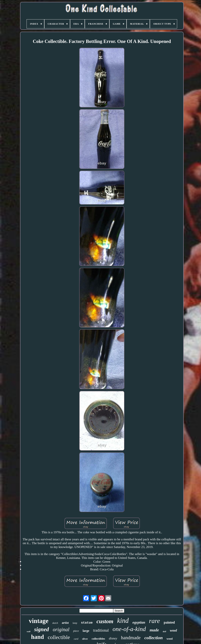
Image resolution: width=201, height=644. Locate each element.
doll (164, 631)
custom (105, 621)
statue (87, 623)
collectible (59, 637)
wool (173, 630)
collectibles (98, 639)
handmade (131, 638)
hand (38, 637)
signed (42, 629)
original (61, 629)
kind (123, 621)
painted (169, 622)
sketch (55, 623)
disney (113, 638)
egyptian (139, 622)
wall (29, 631)
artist (65, 623)
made (154, 630)
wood (170, 639)
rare (155, 621)
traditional (101, 630)
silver (85, 639)
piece (76, 631)
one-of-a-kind (129, 629)
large (86, 631)
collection (153, 638)
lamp (75, 623)
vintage (39, 621)
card (76, 639)
